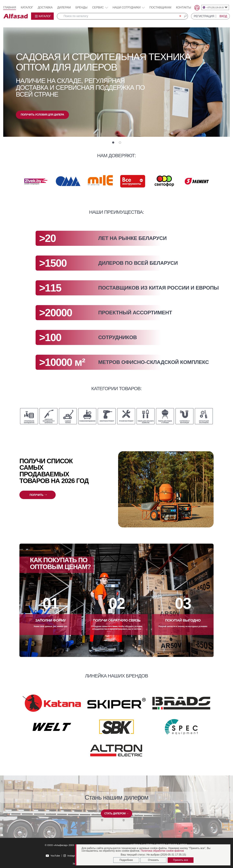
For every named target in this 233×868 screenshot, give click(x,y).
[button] (113, 143)
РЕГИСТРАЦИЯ (204, 16)
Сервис (100, 7)
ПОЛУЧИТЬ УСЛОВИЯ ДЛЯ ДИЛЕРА (42, 115)
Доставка (45, 7)
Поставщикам (160, 7)
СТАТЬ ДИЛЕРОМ (117, 813)
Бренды (81, 7)
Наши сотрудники (127, 7)
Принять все (181, 860)
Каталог (27, 7)
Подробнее (126, 860)
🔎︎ (185, 16)
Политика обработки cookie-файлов (162, 851)
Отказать (153, 860)
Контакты (184, 7)
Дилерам (64, 7)
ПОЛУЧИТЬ (39, 495)
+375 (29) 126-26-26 (215, 7)
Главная (10, 7)
